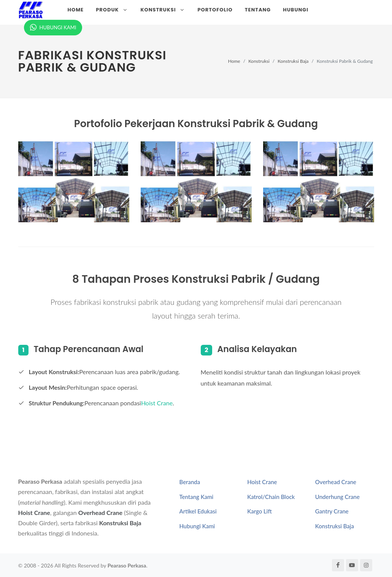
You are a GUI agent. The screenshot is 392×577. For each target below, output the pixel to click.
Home (234, 61)
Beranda (190, 482)
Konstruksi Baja (293, 61)
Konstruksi (259, 61)
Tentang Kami (197, 497)
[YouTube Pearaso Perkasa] (352, 565)
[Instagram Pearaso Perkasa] (366, 565)
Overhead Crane (100, 512)
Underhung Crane (337, 497)
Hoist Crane (157, 403)
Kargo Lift (259, 511)
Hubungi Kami (197, 526)
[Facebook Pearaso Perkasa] (338, 565)
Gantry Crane (332, 511)
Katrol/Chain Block (271, 497)
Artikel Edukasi (198, 511)
